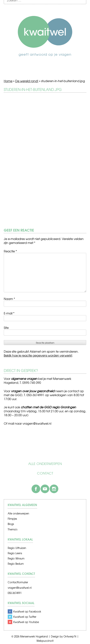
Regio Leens (15, 553)
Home (8, 81)
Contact (45, 473)
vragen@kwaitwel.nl (20, 588)
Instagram (54, 489)
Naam (9, 299)
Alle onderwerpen (45, 464)
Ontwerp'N (70, 636)
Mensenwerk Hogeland (34, 636)
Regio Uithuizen (17, 548)
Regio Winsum (16, 558)
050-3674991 (15, 593)
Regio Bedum (16, 564)
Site (6, 328)
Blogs (11, 524)
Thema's (12, 529)
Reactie (10, 251)
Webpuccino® (45, 641)
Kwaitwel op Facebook (27, 611)
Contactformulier (18, 582)
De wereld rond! (27, 81)
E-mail (9, 313)
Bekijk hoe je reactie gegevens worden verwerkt (38, 355)
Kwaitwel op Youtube (26, 622)
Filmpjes (12, 519)
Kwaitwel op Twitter (25, 617)
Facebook (36, 489)
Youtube (45, 489)
